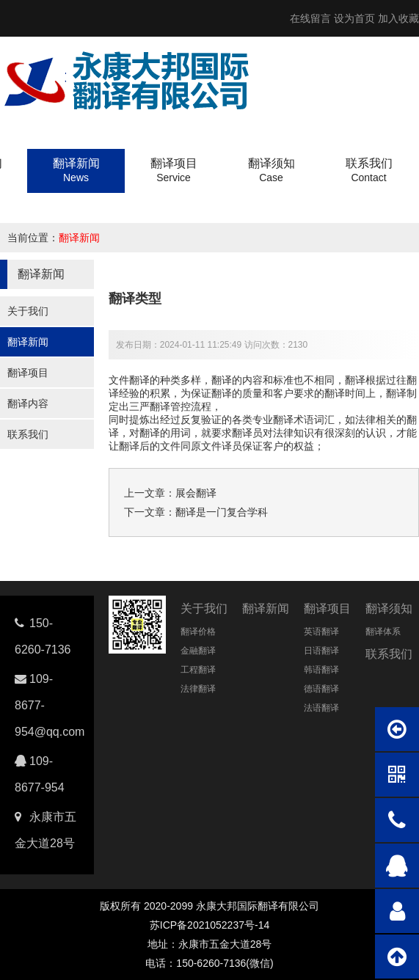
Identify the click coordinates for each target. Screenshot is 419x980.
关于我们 (28, 311)
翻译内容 (28, 403)
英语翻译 (321, 632)
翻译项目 (28, 373)
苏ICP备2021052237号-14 (210, 925)
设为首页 (354, 18)
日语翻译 (321, 651)
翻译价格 (198, 632)
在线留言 (310, 18)
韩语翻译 (321, 670)
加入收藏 (398, 18)
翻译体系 (383, 632)
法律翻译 (198, 689)
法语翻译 (321, 708)
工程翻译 (198, 670)
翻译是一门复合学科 (222, 512)
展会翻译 (196, 493)
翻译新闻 (79, 238)
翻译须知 (389, 608)
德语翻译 (321, 689)
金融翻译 (198, 651)
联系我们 (28, 434)
